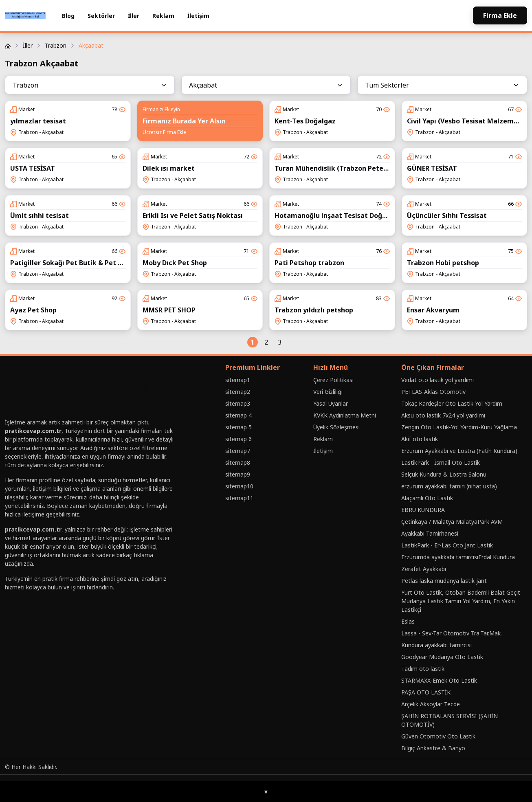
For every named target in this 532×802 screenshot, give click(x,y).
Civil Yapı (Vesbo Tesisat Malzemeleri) (469, 121)
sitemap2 (238, 392)
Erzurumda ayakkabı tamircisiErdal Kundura (458, 557)
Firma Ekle (500, 15)
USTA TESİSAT (33, 168)
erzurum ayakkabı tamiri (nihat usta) (449, 486)
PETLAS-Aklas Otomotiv (433, 392)
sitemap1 (238, 380)
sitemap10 (239, 486)
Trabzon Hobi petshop (443, 263)
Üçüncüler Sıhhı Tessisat (447, 215)
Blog (68, 16)
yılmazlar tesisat (38, 121)
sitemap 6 (239, 439)
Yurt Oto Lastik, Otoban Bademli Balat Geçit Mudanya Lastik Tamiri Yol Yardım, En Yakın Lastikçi (461, 601)
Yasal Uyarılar (331, 403)
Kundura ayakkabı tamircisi (436, 645)
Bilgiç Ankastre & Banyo (433, 748)
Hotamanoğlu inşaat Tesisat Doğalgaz (337, 215)
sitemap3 (238, 403)
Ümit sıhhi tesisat (40, 215)
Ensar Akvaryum (433, 310)
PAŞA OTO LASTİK (426, 692)
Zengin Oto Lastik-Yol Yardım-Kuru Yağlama (459, 427)
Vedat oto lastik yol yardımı (437, 380)
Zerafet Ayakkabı (424, 569)
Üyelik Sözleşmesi (336, 427)
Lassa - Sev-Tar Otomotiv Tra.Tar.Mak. (452, 633)
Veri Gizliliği (328, 392)
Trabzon (56, 45)
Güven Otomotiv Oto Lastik (438, 736)
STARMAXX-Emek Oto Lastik (439, 680)
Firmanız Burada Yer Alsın (184, 121)
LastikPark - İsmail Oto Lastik (441, 463)
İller (134, 16)
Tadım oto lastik (423, 669)
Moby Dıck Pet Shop (175, 263)
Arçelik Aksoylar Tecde (431, 704)
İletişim (198, 16)
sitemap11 (239, 498)
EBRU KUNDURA (423, 510)
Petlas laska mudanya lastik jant (444, 581)
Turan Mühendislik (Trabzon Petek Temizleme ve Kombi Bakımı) (380, 168)
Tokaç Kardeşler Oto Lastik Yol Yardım (452, 403)
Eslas (408, 621)
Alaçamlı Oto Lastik (427, 498)
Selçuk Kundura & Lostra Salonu (444, 474)
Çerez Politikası (333, 380)
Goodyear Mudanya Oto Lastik (442, 657)
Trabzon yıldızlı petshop (314, 310)
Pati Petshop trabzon (309, 263)
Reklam (163, 16)
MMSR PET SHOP (169, 310)
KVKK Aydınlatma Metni (345, 415)
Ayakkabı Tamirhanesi (430, 533)
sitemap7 (238, 451)
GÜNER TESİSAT (432, 168)
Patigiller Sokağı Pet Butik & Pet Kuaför (75, 263)
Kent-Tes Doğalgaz (305, 121)
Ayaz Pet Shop (33, 310)
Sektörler (101, 16)
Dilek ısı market (169, 168)
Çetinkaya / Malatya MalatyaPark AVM (452, 522)
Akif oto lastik (420, 439)
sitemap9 (238, 474)
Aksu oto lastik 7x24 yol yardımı (443, 415)
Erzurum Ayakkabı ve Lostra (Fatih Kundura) (459, 451)
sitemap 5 (239, 427)
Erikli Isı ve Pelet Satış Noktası (193, 215)
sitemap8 (238, 463)
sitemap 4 (239, 415)
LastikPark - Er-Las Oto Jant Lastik (447, 545)
